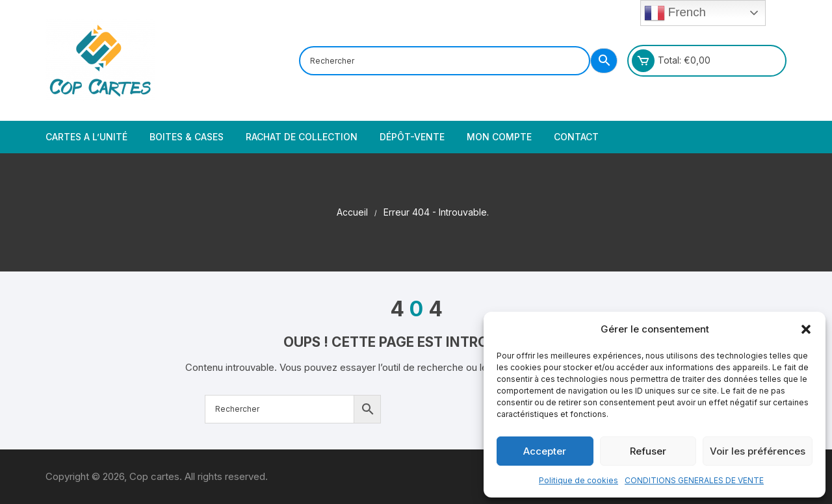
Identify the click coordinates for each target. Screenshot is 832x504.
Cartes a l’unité (86, 137)
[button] (806, 329)
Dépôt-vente (412, 137)
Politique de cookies (578, 480)
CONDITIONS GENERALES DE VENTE (694, 480)
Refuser (648, 451)
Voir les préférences (758, 451)
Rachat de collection (302, 137)
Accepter (545, 451)
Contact (576, 137)
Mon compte (499, 137)
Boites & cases (187, 137)
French (675, 13)
